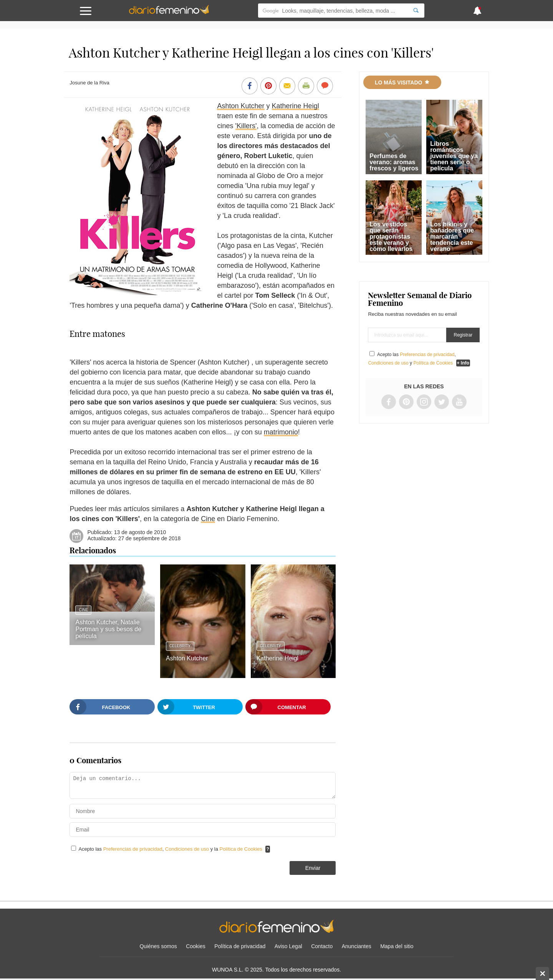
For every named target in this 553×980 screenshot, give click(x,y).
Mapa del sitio (397, 946)
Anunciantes (357, 946)
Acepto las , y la (171, 849)
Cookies (196, 946)
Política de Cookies (241, 849)
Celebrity (180, 646)
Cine (208, 519)
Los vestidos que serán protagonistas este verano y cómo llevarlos (391, 237)
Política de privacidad (240, 946)
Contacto (322, 946)
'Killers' (246, 126)
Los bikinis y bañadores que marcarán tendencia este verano (452, 237)
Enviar (313, 868)
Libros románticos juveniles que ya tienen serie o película (454, 156)
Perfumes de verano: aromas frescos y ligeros (394, 162)
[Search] (416, 11)
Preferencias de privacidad (133, 849)
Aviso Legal (288, 946)
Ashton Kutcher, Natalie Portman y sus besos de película (108, 629)
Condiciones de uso (188, 849)
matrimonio (281, 432)
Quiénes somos (158, 946)
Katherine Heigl (296, 106)
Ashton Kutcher (241, 106)
